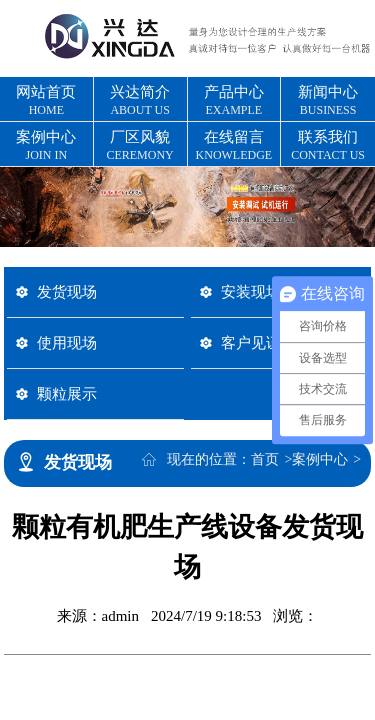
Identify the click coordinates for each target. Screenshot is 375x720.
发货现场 (67, 291)
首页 (265, 459)
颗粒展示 (67, 393)
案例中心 (320, 459)
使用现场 (67, 342)
